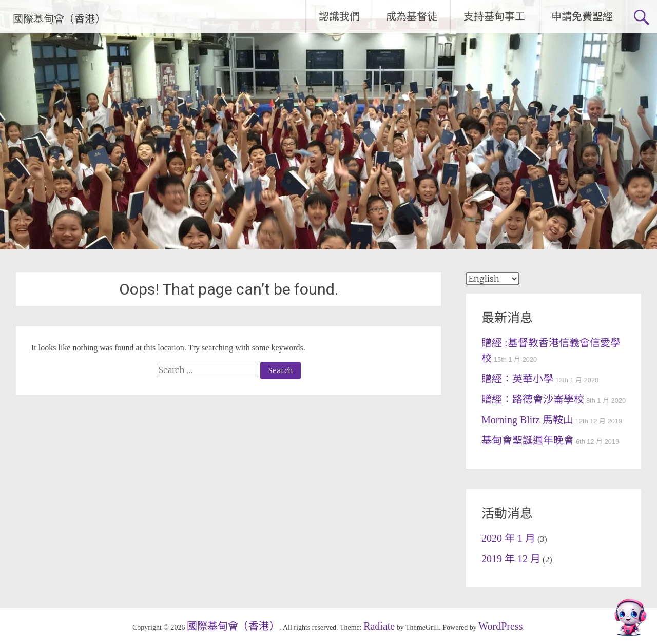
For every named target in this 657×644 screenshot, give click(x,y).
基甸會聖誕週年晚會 (528, 440)
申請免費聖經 (582, 16)
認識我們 (339, 16)
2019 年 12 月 (511, 559)
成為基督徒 (412, 16)
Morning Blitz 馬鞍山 (527, 420)
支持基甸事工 (494, 16)
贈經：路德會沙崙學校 (533, 399)
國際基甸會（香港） (59, 19)
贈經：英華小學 (517, 379)
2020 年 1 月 (508, 538)
